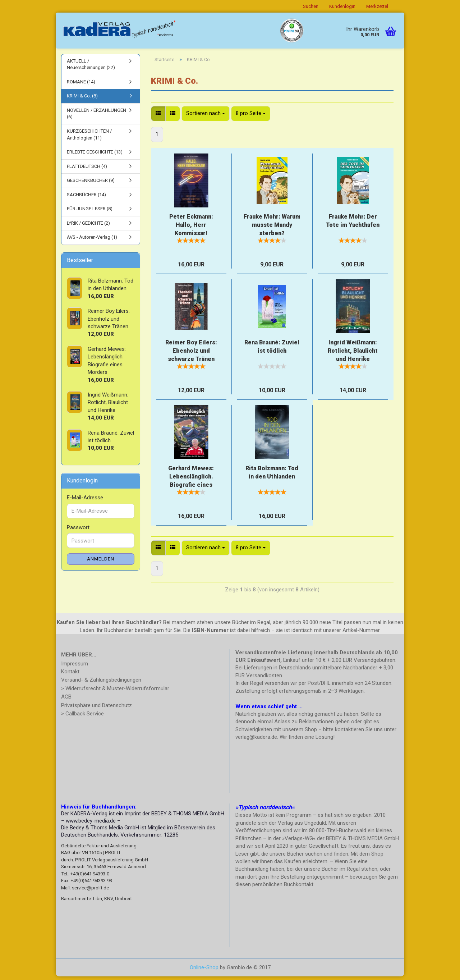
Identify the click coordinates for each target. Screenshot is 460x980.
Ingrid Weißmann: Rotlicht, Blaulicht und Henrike (353, 355)
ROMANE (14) (81, 85)
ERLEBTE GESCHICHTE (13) (95, 156)
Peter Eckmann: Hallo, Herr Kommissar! (191, 229)
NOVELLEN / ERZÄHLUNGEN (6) (96, 117)
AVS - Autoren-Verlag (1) (92, 241)
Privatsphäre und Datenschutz (96, 709)
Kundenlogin (342, 6)
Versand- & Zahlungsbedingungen (101, 683)
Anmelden (101, 562)
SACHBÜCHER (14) (86, 198)
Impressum (75, 667)
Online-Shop (204, 971)
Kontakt (70, 675)
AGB (66, 700)
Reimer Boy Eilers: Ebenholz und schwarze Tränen (191, 355)
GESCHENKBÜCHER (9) (91, 184)
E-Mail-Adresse (85, 502)
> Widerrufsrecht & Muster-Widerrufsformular (115, 692)
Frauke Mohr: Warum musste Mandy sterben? (272, 229)
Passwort (78, 531)
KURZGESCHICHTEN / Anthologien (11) (89, 138)
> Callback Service (82, 717)
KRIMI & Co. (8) (82, 100)
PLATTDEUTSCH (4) (87, 170)
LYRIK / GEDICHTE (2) (88, 227)
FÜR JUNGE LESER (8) (90, 213)
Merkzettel (377, 6)
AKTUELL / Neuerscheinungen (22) (91, 68)
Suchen (311, 6)
